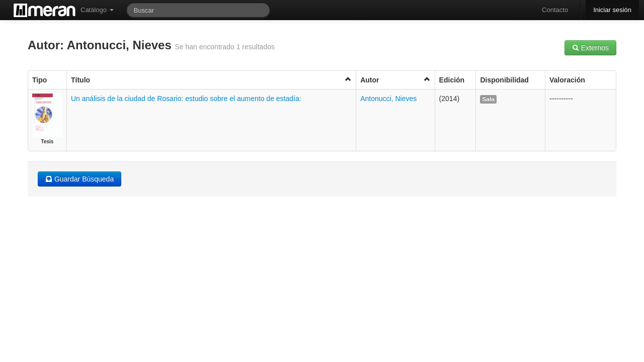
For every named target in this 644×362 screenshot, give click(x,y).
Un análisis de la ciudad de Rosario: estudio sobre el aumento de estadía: (186, 99)
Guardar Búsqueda (79, 179)
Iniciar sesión (612, 10)
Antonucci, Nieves (388, 99)
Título (211, 80)
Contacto (555, 10)
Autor (395, 80)
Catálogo (97, 10)
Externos (590, 48)
